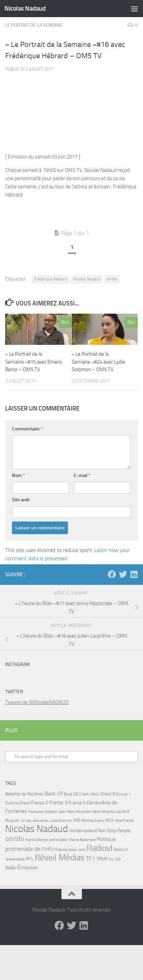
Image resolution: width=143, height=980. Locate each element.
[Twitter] (123, 574)
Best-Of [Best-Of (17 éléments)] (54, 794)
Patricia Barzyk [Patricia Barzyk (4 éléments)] (37, 840)
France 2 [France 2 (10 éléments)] (40, 803)
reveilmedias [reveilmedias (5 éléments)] (15, 859)
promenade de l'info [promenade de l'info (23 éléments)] (30, 849)
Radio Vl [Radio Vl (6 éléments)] (121, 850)
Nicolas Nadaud (25, 8)
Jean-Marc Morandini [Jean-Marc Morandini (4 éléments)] (75, 812)
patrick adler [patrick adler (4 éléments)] (59, 840)
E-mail (82, 475)
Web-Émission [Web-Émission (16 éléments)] (22, 868)
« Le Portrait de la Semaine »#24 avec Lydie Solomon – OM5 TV (98, 362)
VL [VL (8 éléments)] (112, 859)
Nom (18, 475)
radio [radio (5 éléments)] (82, 850)
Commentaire (27, 429)
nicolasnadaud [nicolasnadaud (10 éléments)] (83, 831)
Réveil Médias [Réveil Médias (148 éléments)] (60, 858)
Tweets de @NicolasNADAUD (37, 702)
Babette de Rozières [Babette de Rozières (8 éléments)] (24, 794)
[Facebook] (112, 574)
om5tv (112, 279)
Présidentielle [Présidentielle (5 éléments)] (66, 850)
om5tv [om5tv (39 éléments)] (15, 839)
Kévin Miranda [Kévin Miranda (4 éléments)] (103, 812)
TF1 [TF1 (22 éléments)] (90, 858)
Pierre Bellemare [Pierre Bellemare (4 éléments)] (83, 840)
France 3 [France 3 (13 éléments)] (58, 803)
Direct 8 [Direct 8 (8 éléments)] (108, 794)
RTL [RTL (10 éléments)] (30, 859)
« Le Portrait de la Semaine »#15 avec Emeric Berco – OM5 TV (34, 362)
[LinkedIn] (134, 574)
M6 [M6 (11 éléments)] (77, 820)
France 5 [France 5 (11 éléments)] (77, 803)
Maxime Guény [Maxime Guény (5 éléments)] (93, 820)
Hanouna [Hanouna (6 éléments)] (35, 812)
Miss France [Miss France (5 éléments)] (124, 820)
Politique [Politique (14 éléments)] (106, 839)
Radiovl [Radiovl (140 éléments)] (100, 848)
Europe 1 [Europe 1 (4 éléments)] (123, 794)
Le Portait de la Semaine (34, 25)
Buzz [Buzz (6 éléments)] (68, 794)
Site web (21, 500)
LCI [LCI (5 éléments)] (23, 820)
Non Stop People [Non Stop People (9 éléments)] (114, 831)
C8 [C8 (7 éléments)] (75, 794)
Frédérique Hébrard (51, 279)
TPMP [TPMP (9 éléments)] (102, 859)
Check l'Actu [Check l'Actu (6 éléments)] (89, 794)
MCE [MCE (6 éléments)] (110, 820)
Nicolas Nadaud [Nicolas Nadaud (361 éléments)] (37, 829)
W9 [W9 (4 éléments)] (118, 859)
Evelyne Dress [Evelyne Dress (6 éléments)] (18, 803)
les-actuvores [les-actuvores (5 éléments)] (38, 820)
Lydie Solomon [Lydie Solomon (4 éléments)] (61, 821)
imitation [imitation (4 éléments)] (51, 812)
